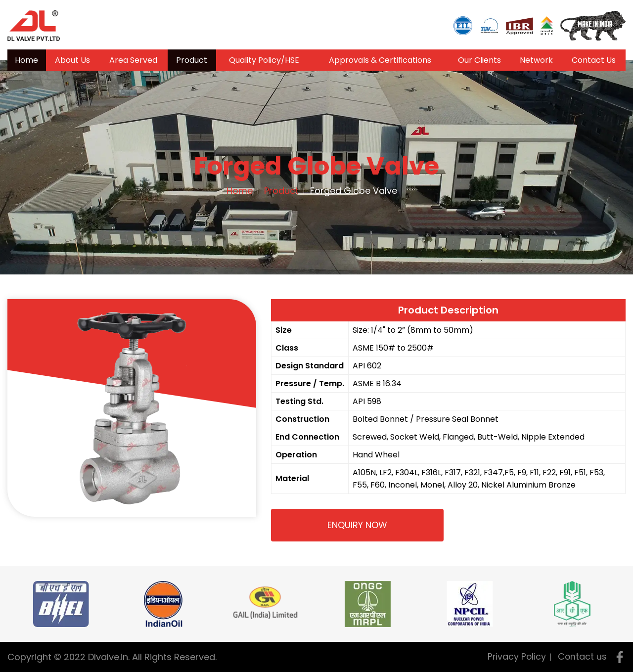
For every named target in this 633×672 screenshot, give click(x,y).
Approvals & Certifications (380, 60)
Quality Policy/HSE (264, 60)
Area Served (133, 60)
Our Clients (479, 60)
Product (192, 60)
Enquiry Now (357, 525)
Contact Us (594, 60)
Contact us (582, 656)
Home (26, 60)
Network (536, 60)
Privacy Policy (516, 656)
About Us (72, 60)
